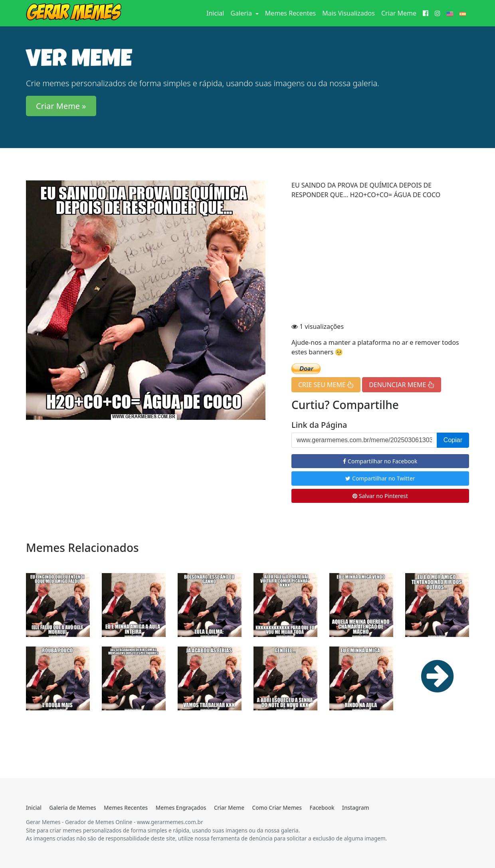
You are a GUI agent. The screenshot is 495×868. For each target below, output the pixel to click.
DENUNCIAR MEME (401, 385)
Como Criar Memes (277, 808)
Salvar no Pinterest (380, 496)
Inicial (217, 13)
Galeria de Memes (72, 808)
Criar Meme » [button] (61, 106)
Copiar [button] (453, 440)
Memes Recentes (290, 13)
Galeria (242, 13)
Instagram (355, 808)
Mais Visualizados (348, 13)
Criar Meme (399, 13)
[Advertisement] (380, 262)
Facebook (322, 808)
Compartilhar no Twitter (380, 478)
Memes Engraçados (181, 808)
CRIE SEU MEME (326, 385)
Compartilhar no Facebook (380, 461)
